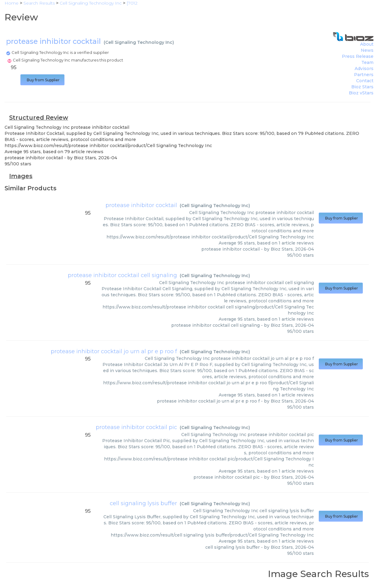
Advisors (364, 69)
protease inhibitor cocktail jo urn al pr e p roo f (114, 351)
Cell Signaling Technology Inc (139, 42)
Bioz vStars (361, 93)
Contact (365, 81)
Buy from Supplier (42, 80)
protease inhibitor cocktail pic (136, 427)
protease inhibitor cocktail (141, 205)
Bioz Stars (362, 87)
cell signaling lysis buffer (143, 503)
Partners (364, 75)
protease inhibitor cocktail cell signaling (122, 275)
